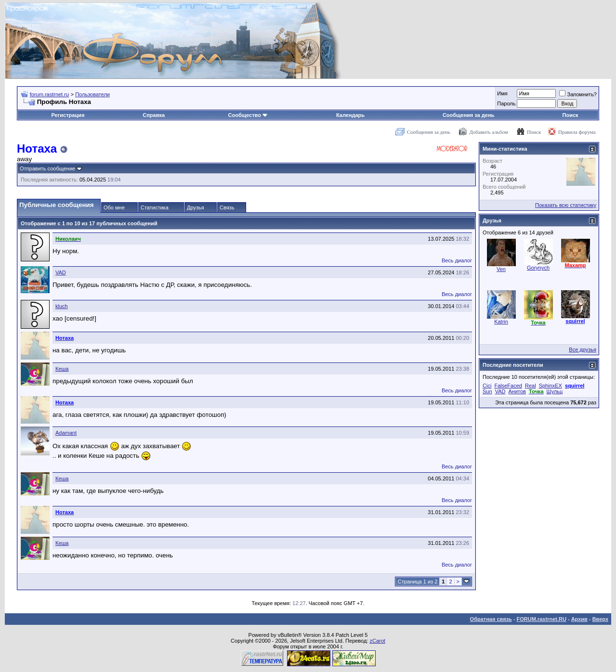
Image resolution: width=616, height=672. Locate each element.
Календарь (350, 115)
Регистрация (68, 115)
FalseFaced (508, 386)
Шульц (555, 391)
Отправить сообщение (47, 168)
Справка (154, 115)
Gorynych (538, 268)
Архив (579, 619)
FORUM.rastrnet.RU (542, 619)
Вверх (600, 619)
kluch (62, 306)
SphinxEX (550, 386)
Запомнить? (578, 94)
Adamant (66, 433)
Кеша (62, 369)
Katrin (501, 322)
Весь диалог (457, 260)
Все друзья (583, 349)
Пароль (506, 103)
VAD (61, 272)
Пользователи (92, 94)
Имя (502, 93)
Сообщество (248, 115)
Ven (501, 269)
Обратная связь (491, 619)
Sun (487, 391)
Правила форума (577, 132)
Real (531, 386)
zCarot (378, 641)
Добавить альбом (488, 132)
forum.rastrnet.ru (49, 94)
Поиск (570, 115)
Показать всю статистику (566, 205)
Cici (487, 386)
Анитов (517, 391)
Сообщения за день (468, 115)
